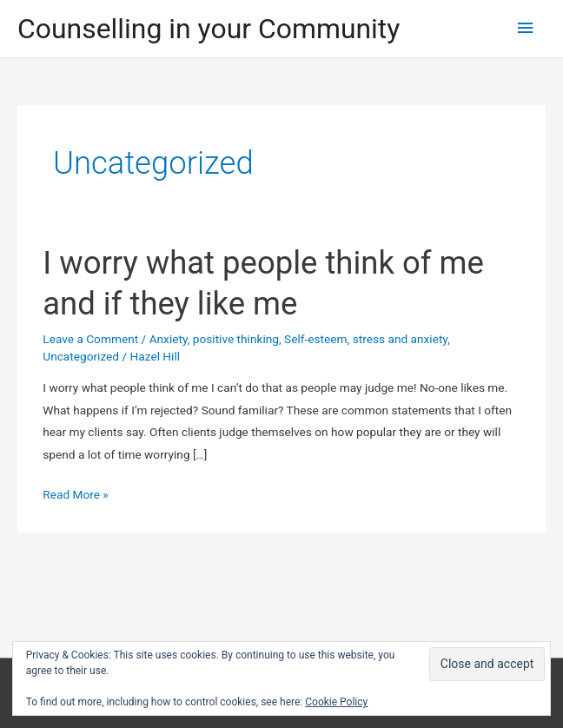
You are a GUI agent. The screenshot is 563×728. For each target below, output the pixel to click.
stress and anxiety (400, 339)
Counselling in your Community (209, 29)
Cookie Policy (336, 702)
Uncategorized (81, 356)
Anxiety (169, 339)
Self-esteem (316, 339)
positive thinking (236, 339)
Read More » (76, 495)
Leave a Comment (90, 339)
